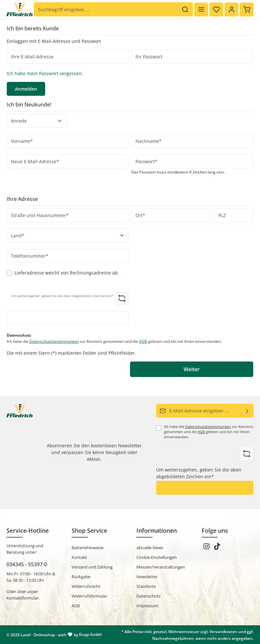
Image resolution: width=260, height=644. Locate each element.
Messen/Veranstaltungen (161, 567)
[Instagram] (207, 548)
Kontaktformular (23, 598)
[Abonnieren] (247, 411)
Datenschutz (149, 596)
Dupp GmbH (90, 634)
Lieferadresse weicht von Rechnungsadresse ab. (67, 273)
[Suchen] (185, 10)
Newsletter (147, 577)
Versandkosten (223, 632)
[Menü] (201, 10)
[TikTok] (217, 548)
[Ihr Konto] (231, 10)
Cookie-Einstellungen (157, 557)
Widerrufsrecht (86, 586)
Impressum (147, 606)
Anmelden (26, 89)
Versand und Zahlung (92, 567)
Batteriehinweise (88, 548)
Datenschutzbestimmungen (54, 341)
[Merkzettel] (216, 10)
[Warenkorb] (247, 10)
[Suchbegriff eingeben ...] (106, 10)
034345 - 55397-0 (27, 564)
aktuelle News (150, 548)
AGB (143, 341)
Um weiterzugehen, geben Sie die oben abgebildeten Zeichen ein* (199, 473)
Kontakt (79, 557)
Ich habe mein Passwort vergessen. (45, 73)
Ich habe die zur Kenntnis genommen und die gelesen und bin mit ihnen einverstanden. (114, 341)
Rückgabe (81, 577)
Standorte (146, 586)
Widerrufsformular (89, 596)
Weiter (192, 369)
